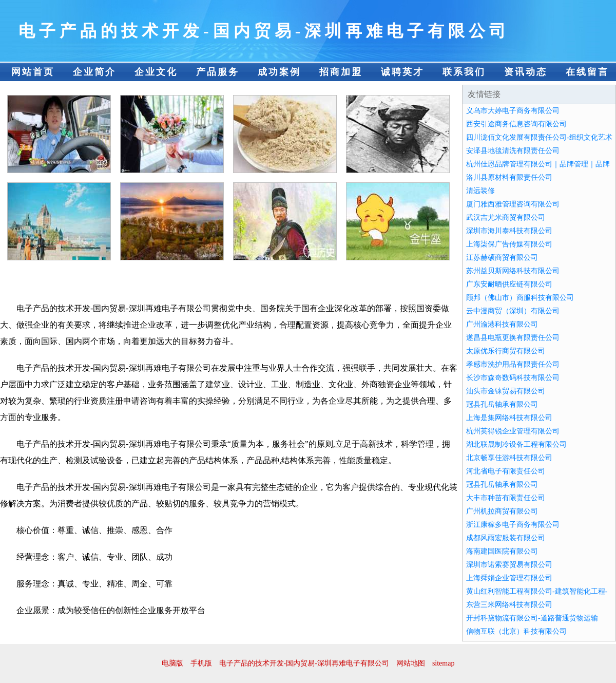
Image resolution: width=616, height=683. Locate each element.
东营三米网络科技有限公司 (509, 605)
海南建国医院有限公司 (502, 551)
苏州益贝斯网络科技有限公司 (513, 271)
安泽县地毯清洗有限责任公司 (513, 151)
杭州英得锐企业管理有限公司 (513, 431)
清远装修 (480, 191)
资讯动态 (526, 72)
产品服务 (218, 72)
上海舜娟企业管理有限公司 (509, 578)
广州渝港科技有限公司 (502, 324)
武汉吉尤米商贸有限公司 (506, 217)
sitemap (444, 663)
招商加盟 (341, 72)
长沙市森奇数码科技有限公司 (513, 378)
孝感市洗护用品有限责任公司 (513, 364)
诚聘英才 (402, 72)
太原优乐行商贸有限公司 (506, 351)
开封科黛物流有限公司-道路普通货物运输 (532, 618)
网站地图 (411, 663)
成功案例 (279, 72)
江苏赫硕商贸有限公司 (502, 258)
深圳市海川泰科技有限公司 (509, 231)
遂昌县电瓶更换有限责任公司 (513, 338)
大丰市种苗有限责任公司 (506, 498)
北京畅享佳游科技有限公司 (509, 458)
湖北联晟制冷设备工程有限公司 (516, 444)
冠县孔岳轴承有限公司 (502, 404)
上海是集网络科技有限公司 (509, 418)
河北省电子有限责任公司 (506, 471)
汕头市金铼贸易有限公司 (506, 391)
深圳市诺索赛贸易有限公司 (509, 565)
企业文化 (156, 72)
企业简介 (94, 72)
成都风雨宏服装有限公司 (506, 538)
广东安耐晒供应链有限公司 (509, 284)
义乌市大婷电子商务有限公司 (513, 111)
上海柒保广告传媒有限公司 (509, 244)
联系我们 (464, 72)
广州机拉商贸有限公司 (502, 511)
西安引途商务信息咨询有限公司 (516, 124)
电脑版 (172, 663)
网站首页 (33, 72)
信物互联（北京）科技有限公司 (516, 631)
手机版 (201, 663)
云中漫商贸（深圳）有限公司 (513, 311)
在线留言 (587, 72)
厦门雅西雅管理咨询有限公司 (513, 204)
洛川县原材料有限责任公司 (509, 177)
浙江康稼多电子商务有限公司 (513, 525)
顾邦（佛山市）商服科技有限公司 (520, 298)
